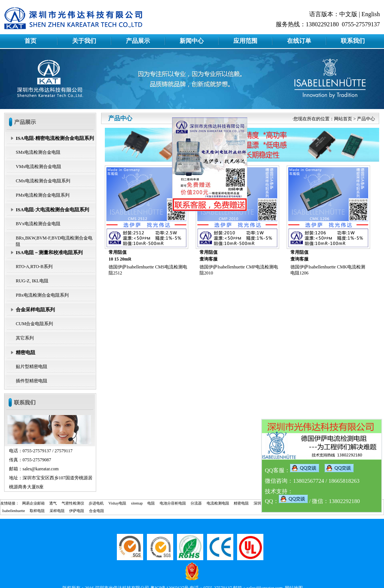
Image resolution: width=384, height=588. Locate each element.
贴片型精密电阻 (32, 367)
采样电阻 (57, 511)
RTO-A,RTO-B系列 (34, 267)
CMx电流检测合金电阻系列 (43, 181)
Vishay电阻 (118, 503)
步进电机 (96, 503)
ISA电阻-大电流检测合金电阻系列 (52, 210)
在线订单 (299, 41)
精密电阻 (26, 352)
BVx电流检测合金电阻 (38, 224)
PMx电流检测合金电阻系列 (43, 195)
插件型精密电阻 (32, 381)
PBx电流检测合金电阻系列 (42, 295)
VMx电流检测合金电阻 (39, 167)
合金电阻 (97, 511)
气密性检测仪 (73, 503)
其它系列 (25, 338)
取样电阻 (37, 511)
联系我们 (353, 41)
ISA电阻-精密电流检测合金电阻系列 (55, 138)
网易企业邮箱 (33, 503)
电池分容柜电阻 (173, 503)
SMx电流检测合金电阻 (38, 152)
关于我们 (84, 41)
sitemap (137, 503)
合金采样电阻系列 (35, 310)
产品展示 (138, 41)
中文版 (348, 14)
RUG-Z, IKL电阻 (32, 281)
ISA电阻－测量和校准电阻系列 (49, 252)
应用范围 (245, 41)
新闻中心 (192, 41)
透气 (53, 503)
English (371, 14)
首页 (30, 41)
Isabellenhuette (14, 511)
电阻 (151, 503)
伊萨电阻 (77, 511)
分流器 (196, 503)
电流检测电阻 (218, 503)
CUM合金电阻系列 (34, 324)
